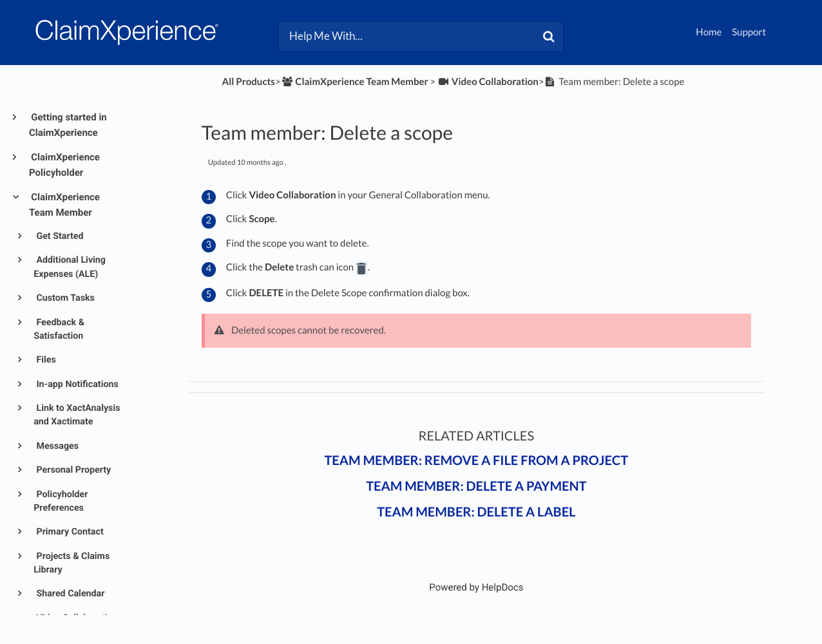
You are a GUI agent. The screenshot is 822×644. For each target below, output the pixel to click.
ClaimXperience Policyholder (64, 165)
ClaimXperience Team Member (64, 205)
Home (709, 32)
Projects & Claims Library (72, 563)
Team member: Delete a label (476, 512)
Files (45, 360)
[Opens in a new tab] (476, 587)
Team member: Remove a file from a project (476, 460)
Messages (56, 446)
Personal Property (72, 470)
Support (749, 32)
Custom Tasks (64, 298)
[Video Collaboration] (488, 82)
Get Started (59, 236)
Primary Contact (69, 532)
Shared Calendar (70, 594)
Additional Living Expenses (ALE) (70, 267)
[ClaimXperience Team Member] (355, 82)
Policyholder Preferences (61, 501)
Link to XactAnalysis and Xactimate (77, 415)
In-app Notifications (76, 384)
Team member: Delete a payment (476, 486)
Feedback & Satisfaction (59, 329)
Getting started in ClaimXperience (68, 125)
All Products (249, 82)
